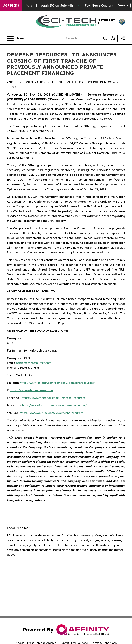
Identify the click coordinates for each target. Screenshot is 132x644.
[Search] (82, 38)
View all (124, 5)
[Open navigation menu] (16, 38)
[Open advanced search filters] (113, 38)
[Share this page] (123, 38)
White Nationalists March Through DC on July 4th (42, 5)
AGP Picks (11, 5)
